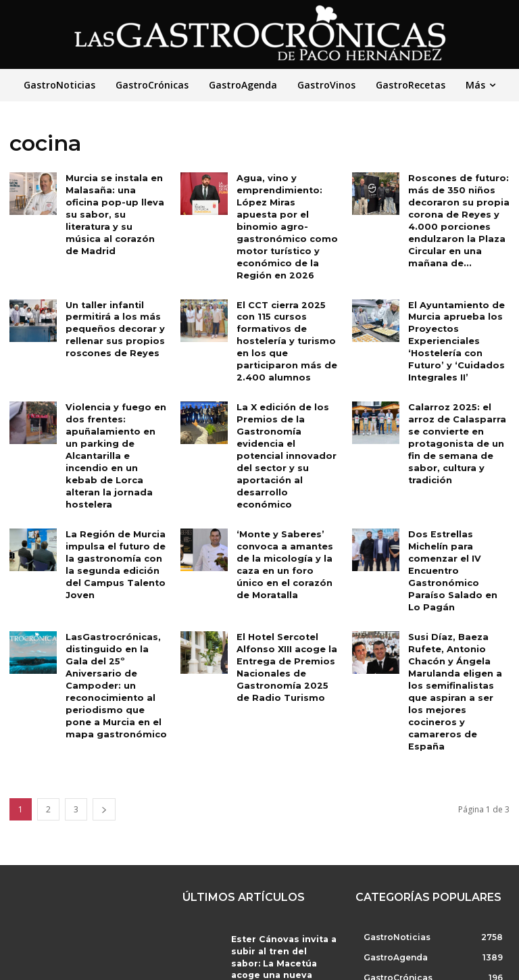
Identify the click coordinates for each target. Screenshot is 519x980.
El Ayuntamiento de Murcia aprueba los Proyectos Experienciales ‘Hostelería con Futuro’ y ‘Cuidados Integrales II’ (453, 320)
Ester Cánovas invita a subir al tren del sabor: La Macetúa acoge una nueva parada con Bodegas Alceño (283, 874)
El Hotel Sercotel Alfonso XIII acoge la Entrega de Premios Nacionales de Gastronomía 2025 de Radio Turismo (285, 617)
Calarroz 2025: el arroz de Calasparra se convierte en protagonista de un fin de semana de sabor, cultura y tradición (453, 417)
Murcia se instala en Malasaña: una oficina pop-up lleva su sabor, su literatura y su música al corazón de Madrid (116, 206)
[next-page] (104, 731)
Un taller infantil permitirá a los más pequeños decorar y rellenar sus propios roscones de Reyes (112, 308)
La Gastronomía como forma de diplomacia (272, 922)
